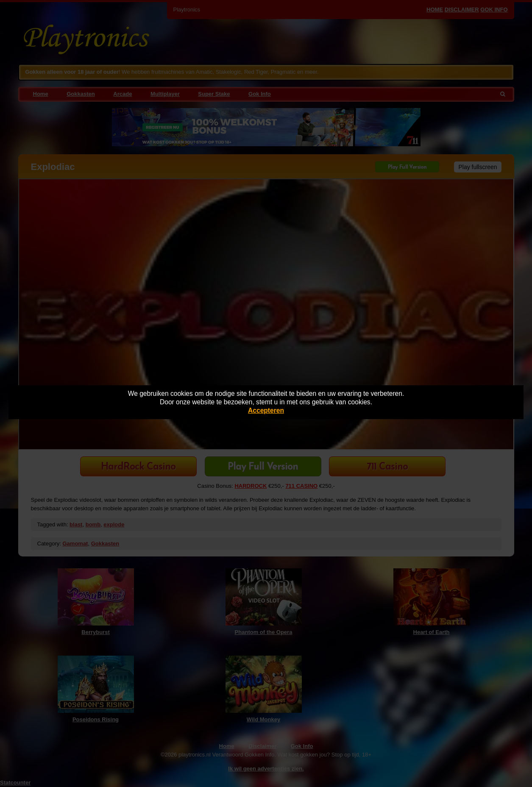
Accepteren (266, 410)
